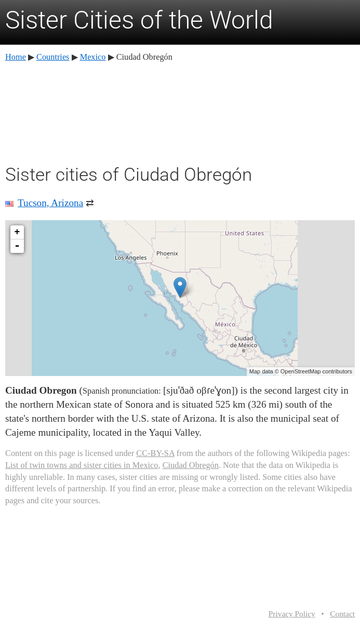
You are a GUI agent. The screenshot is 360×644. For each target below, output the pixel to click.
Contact (342, 614)
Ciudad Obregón (191, 465)
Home (16, 57)
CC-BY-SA (155, 453)
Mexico (93, 57)
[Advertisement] (180, 112)
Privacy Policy (292, 614)
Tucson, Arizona (50, 203)
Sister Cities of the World (139, 20)
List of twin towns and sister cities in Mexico (82, 465)
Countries (53, 57)
